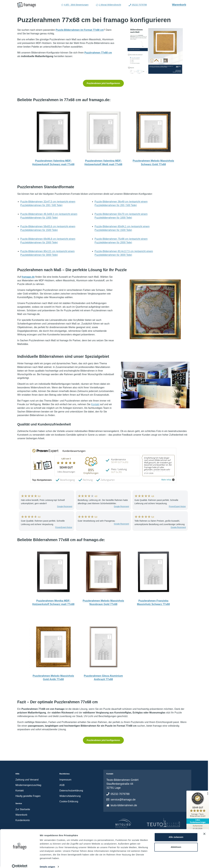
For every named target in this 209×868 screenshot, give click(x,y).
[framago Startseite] (27, 5)
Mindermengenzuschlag (28, 785)
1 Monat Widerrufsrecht (108, 5)
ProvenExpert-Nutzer (177, 506)
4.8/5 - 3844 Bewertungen (75, 5)
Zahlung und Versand (27, 780)
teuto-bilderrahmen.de (124, 805)
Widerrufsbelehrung (70, 796)
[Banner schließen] (204, 829)
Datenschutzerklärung (71, 791)
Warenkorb (181, 5)
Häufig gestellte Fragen (28, 796)
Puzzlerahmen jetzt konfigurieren (103, 83)
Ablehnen (176, 842)
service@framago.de (123, 800)
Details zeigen (47, 862)
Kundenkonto (23, 820)
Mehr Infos (168, 480)
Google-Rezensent (65, 506)
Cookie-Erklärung (69, 801)
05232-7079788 (120, 794)
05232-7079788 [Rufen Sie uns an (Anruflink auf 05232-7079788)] (138, 5)
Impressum (65, 780)
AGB (62, 785)
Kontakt (95, 404)
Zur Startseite (23, 809)
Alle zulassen (176, 832)
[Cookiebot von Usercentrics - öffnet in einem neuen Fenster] (20, 862)
